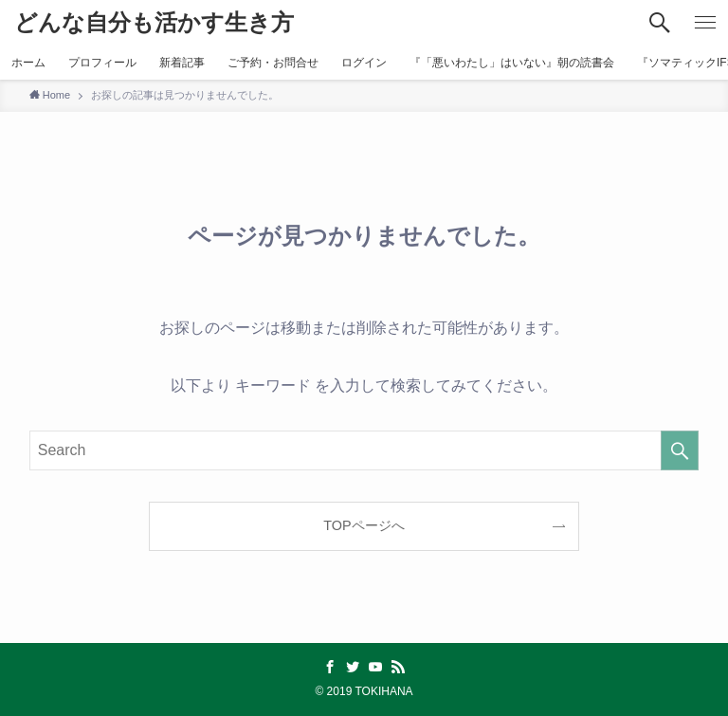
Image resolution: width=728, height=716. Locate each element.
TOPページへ (364, 525)
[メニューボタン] (705, 23)
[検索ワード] (364, 450)
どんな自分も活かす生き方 (154, 23)
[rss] (398, 667)
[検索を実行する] (680, 450)
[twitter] (353, 667)
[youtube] (375, 667)
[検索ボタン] (660, 23)
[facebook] (330, 667)
